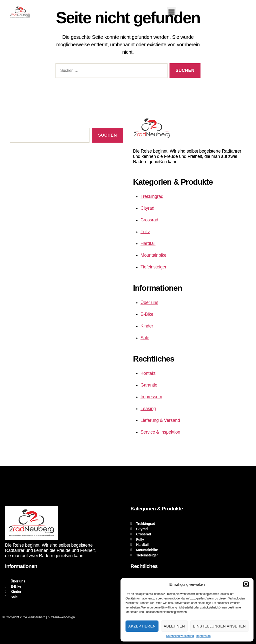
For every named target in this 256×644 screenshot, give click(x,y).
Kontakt (148, 373)
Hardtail (148, 243)
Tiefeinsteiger (153, 267)
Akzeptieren (142, 626)
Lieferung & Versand (160, 420)
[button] (246, 584)
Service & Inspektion (160, 432)
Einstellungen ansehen (219, 626)
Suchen (107, 135)
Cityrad (147, 208)
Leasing (148, 409)
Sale (145, 338)
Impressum (203, 636)
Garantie (149, 385)
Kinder (147, 326)
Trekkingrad (152, 196)
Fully (145, 232)
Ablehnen (174, 626)
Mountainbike (153, 255)
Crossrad (149, 220)
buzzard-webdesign (61, 617)
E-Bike (147, 314)
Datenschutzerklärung (180, 636)
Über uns (149, 302)
